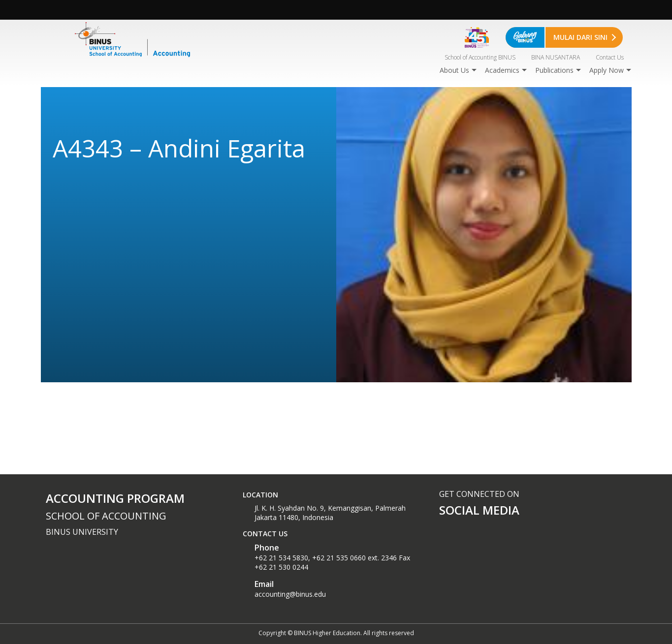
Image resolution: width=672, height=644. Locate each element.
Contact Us (610, 57)
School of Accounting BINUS (480, 57)
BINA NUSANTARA (556, 57)
